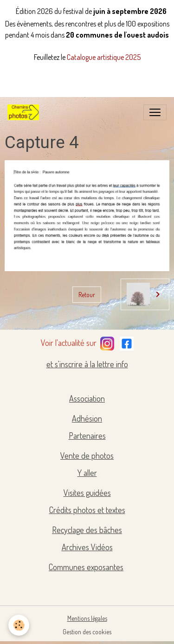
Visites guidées (87, 493)
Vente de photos (87, 455)
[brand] (25, 112)
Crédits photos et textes (87, 510)
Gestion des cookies (87, 632)
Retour (87, 295)
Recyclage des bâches (87, 530)
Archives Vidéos (87, 547)
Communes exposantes (86, 567)
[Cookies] (19, 625)
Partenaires (87, 436)
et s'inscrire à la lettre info (87, 364)
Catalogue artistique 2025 (104, 57)
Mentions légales (87, 618)
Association (87, 398)
